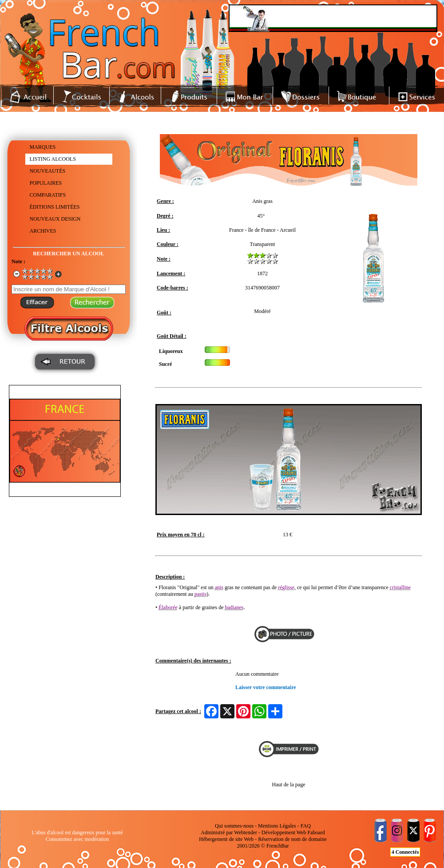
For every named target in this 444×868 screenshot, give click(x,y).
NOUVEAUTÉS (48, 171)
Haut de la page (289, 785)
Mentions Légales (277, 826)
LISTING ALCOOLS (53, 159)
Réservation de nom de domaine (292, 839)
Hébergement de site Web (226, 839)
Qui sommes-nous (234, 826)
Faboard (316, 832)
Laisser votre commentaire (266, 687)
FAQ (306, 826)
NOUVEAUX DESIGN (55, 219)
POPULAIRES (46, 183)
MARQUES (43, 147)
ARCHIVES (43, 231)
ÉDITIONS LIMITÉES (55, 207)
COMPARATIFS (48, 195)
